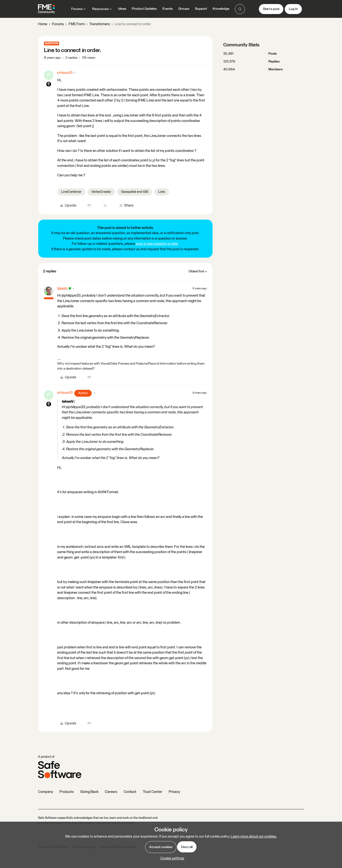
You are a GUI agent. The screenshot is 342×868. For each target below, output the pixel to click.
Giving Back (89, 792)
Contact (130, 792)
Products (67, 792)
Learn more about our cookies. (254, 837)
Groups (184, 9)
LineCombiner (71, 192)
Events (168, 9)
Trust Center (152, 792)
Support (201, 9)
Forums (58, 24)
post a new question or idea (157, 244)
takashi (62, 288)
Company (45, 792)
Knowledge (221, 9)
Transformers (100, 24)
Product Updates (144, 9)
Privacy (174, 792)
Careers (111, 792)
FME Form (77, 24)
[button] (271, 9)
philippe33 (65, 73)
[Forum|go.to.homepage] (46, 9)
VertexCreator (101, 192)
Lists (162, 192)
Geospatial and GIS (135, 192)
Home (43, 24)
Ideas (122, 9)
